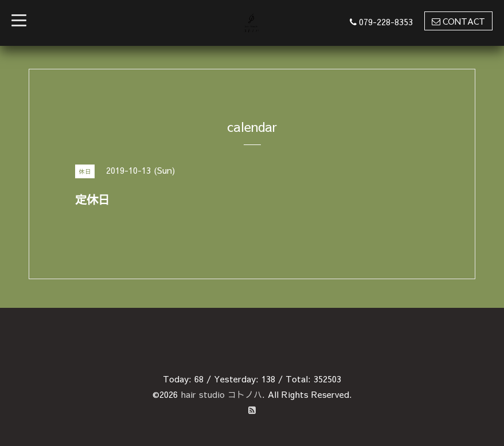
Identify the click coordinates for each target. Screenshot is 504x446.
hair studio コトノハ (221, 394)
